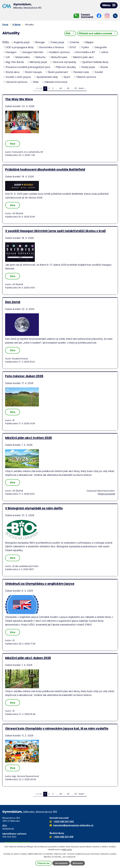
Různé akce (13, 72)
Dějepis (89, 42)
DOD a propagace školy (20, 47)
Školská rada (81, 72)
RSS (70, 33)
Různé (104, 67)
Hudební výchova (59, 52)
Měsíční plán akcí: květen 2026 (28, 438)
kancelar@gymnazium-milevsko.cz (73, 825)
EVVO (73, 47)
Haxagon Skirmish (33, 52)
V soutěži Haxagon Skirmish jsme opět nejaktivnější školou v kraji (55, 231)
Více (13, 144)
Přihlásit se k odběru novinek (98, 33)
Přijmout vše (44, 863)
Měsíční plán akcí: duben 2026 (28, 658)
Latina (105, 52)
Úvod (5, 25)
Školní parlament (58, 72)
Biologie (40, 42)
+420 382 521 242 (64, 821)
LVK (8, 57)
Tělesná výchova (86, 77)
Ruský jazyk (88, 67)
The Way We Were (19, 99)
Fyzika (85, 47)
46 (61, 88)
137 (76, 88)
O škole (16, 25)
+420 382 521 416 (63, 837)
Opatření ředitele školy (95, 62)
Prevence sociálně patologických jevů (28, 67)
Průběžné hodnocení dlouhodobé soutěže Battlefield (45, 169)
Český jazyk (57, 42)
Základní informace (56, 82)
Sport (67, 77)
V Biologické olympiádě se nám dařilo (34, 508)
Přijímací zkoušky (66, 67)
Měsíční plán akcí (83, 57)
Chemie (75, 42)
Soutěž (99, 72)
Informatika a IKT (85, 52)
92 (68, 88)
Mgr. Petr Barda (15, 62)
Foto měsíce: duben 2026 (24, 376)
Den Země (13, 302)
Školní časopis (34, 72)
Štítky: (6, 42)
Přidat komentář (106, 494)
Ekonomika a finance (52, 47)
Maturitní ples (59, 57)
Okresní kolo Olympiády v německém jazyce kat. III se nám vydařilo (57, 728)
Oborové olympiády (65, 62)
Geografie (101, 47)
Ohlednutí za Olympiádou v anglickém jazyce (40, 584)
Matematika (23, 57)
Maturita (41, 57)
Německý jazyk (38, 62)
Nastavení (78, 863)
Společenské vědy (47, 77)
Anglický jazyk (22, 42)
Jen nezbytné (61, 863)
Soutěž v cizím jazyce (18, 77)
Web (36, 82)
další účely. (67, 850)
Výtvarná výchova (17, 82)
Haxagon (11, 52)
